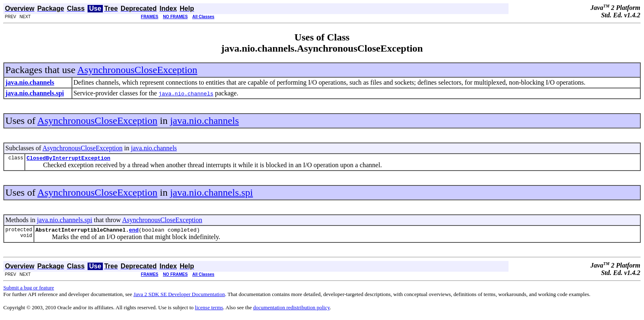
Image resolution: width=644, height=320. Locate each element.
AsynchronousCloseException (137, 70)
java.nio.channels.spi (212, 194)
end (134, 232)
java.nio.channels (205, 121)
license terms (209, 310)
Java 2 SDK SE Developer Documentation (179, 297)
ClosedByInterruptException (68, 159)
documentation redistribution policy (291, 310)
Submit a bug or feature (29, 290)
